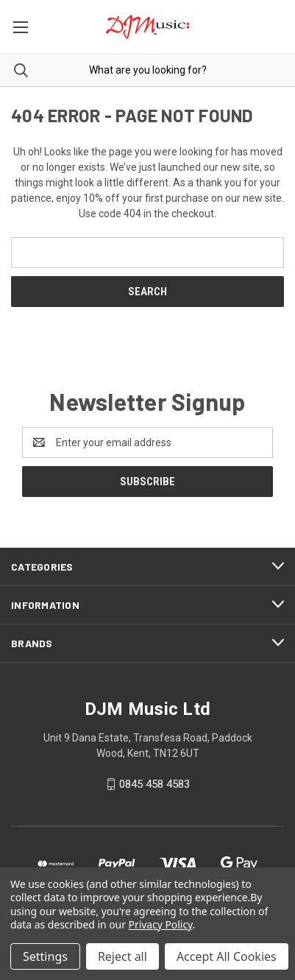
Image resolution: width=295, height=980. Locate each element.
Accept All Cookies (227, 956)
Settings (45, 956)
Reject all (122, 956)
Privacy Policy (161, 924)
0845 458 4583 (154, 784)
